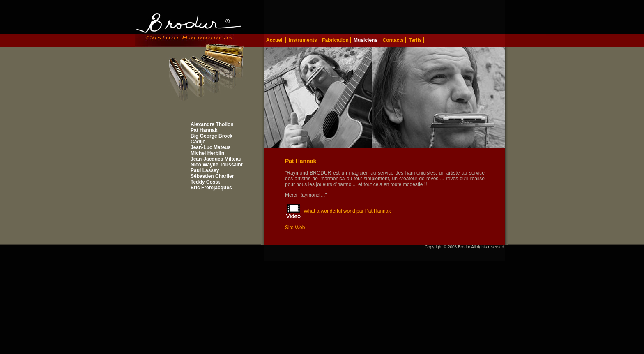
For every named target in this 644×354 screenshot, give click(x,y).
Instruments (303, 40)
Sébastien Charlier (212, 176)
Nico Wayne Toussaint (217, 165)
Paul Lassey (205, 170)
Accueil (275, 40)
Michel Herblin (207, 153)
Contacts (393, 40)
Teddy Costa (205, 182)
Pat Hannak (204, 130)
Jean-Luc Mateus (210, 147)
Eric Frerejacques (211, 188)
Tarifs (415, 40)
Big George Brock (212, 136)
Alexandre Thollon (212, 124)
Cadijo (198, 142)
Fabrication (335, 40)
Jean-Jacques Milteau (216, 159)
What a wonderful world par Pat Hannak (347, 211)
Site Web (295, 228)
